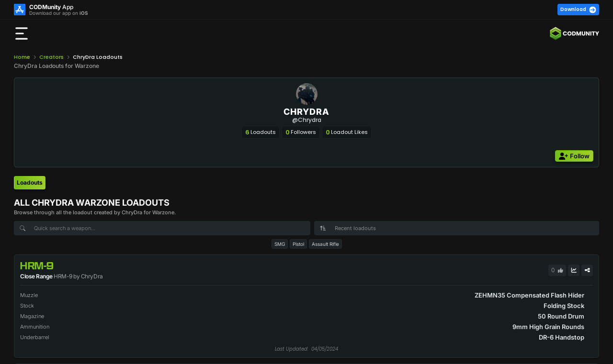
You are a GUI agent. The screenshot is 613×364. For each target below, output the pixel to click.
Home (22, 57)
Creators (51, 57)
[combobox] (457, 228)
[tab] (30, 183)
